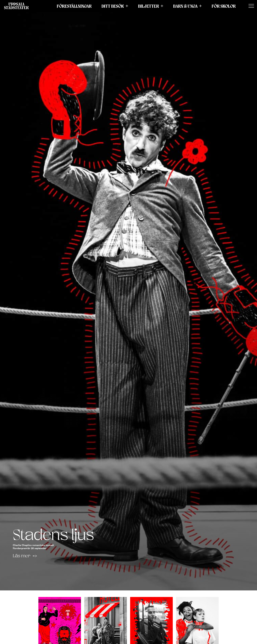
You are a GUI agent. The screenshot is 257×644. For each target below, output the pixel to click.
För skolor (224, 6)
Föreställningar (74, 6)
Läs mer (22, 556)
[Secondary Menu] (251, 6)
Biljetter (148, 6)
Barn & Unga (185, 6)
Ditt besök (113, 6)
